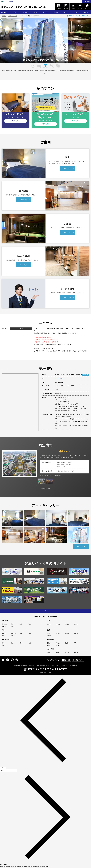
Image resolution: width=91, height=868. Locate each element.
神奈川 (13, 634)
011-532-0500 (59, 378)
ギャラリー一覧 (81, 546)
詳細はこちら (67, 168)
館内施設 (25, 12)
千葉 (30, 634)
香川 (57, 645)
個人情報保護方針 (24, 666)
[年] (8, 771)
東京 (3, 634)
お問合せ (58, 666)
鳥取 (75, 643)
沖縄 (75, 652)
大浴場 (35, 12)
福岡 (49, 652)
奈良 (75, 634)
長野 (3, 645)
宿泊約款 (31, 666)
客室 (15, 12)
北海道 (4, 624)
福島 (12, 626)
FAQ (76, 12)
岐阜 (49, 624)
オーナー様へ (69, 666)
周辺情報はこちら (45, 488)
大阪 (49, 634)
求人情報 (75, 666)
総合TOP (4, 16)
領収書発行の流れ (39, 666)
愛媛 (66, 643)
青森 (12, 624)
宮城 (30, 624)
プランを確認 (16, 121)
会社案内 (63, 666)
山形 (3, 626)
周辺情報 (56, 12)
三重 (75, 624)
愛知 (66, 624)
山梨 (30, 643)
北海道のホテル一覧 (12, 16)
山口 (49, 645)
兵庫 (57, 634)
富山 (12, 643)
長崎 (57, 652)
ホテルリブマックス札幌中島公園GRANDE (23, 7)
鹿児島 (67, 652)
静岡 (57, 624)
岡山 (49, 643)
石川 (21, 643)
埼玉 (21, 634)
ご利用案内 (16, 666)
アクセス (45, 12)
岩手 (21, 624)
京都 (66, 634)
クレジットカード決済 (49, 666)
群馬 (12, 636)
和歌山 (49, 636)
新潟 (3, 643)
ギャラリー (66, 12)
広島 (57, 643)
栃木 (3, 636)
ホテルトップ (5, 12)
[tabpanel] (45, 463)
